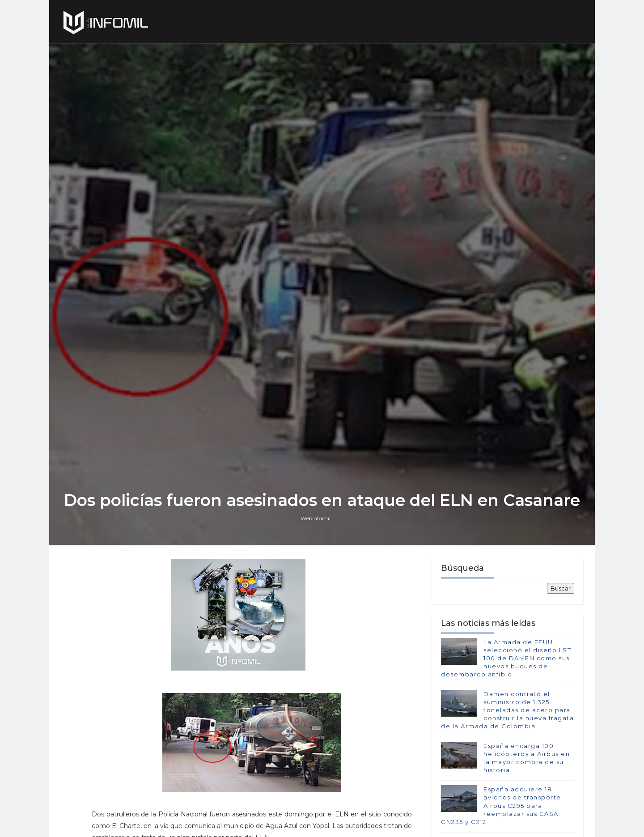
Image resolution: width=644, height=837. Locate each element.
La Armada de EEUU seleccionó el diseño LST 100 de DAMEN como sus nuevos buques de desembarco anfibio (506, 658)
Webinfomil (316, 518)
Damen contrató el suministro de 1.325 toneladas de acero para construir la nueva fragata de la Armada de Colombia (507, 710)
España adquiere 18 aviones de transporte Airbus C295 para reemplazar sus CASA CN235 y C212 (501, 805)
